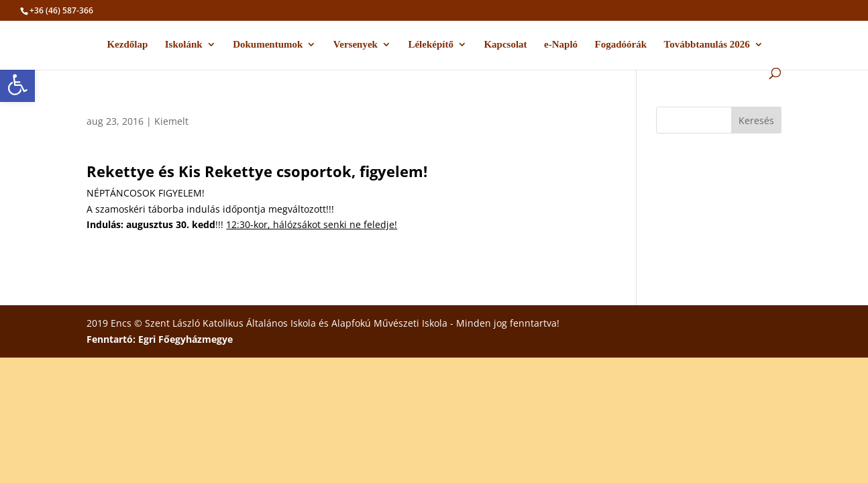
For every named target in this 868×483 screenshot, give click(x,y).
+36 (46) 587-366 (61, 10)
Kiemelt (171, 121)
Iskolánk (184, 45)
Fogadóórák (621, 45)
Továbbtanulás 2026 (707, 45)
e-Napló (561, 45)
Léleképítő (431, 45)
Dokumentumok (268, 45)
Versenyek (356, 45)
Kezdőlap (127, 45)
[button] (17, 85)
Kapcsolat (505, 45)
